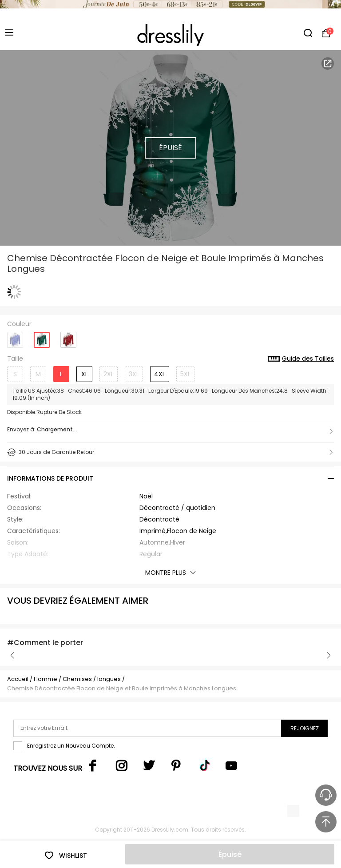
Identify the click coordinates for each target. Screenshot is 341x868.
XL (85, 374)
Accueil (18, 679)
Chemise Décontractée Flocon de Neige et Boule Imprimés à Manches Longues (122, 688)
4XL (160, 374)
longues (109, 679)
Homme (46, 679)
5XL (185, 374)
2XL (109, 374)
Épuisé (230, 854)
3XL (134, 374)
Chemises (78, 679)
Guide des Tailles (301, 359)
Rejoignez (305, 728)
